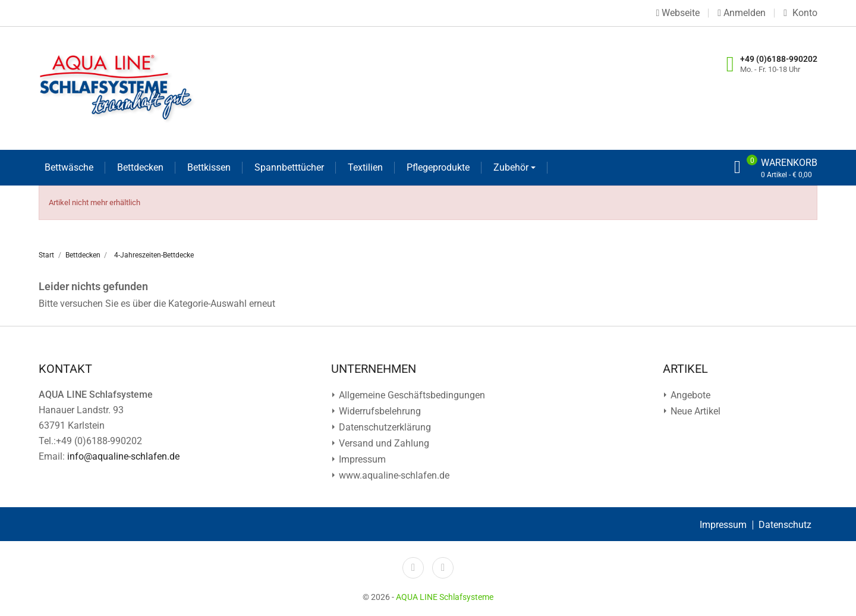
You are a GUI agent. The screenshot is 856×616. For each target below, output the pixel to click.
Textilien (365, 167)
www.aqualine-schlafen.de (393, 475)
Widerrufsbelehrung (379, 411)
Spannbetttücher (289, 167)
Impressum (361, 459)
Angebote (689, 395)
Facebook (413, 568)
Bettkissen (209, 167)
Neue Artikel (694, 411)
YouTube (443, 568)
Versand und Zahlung (383, 443)
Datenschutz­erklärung (384, 427)
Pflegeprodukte (438, 167)
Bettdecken (140, 167)
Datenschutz (785, 525)
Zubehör (512, 167)
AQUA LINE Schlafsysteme (445, 597)
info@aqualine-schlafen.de (123, 456)
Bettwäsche (69, 167)
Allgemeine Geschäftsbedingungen (411, 395)
